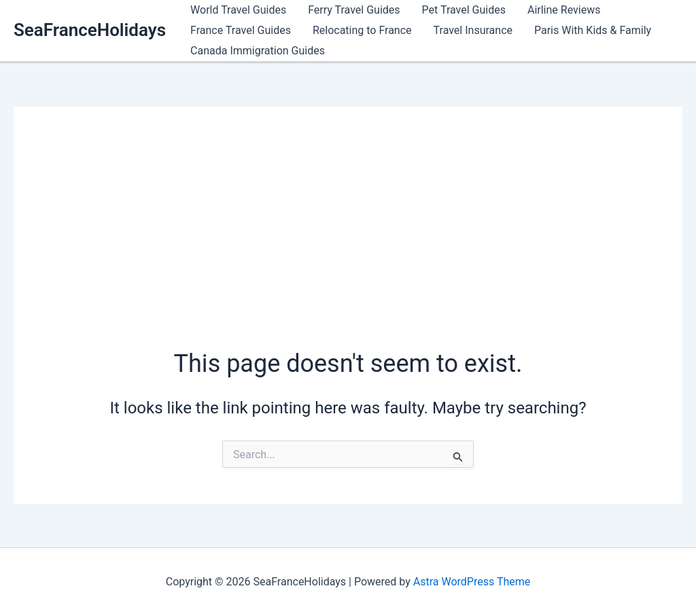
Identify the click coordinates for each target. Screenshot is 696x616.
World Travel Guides (238, 10)
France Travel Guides (241, 30)
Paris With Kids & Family (593, 30)
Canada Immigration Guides (258, 51)
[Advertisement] (348, 245)
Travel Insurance (473, 30)
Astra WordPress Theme (472, 582)
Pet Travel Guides (464, 10)
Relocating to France (362, 30)
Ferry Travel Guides (354, 10)
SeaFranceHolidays (90, 30)
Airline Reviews (564, 10)
